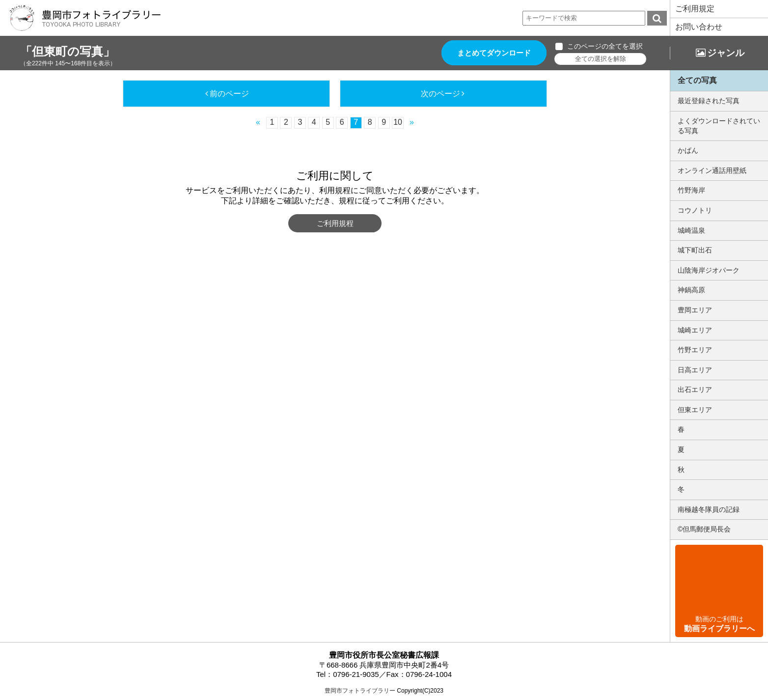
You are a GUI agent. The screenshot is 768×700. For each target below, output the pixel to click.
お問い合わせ (699, 27)
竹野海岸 (691, 190)
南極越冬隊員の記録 (709, 509)
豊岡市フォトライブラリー (360, 691)
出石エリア (695, 390)
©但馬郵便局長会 (704, 529)
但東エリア (695, 410)
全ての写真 (697, 80)
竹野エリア (695, 350)
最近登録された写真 (709, 101)
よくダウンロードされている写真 (719, 126)
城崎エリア (695, 330)
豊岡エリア (695, 310)
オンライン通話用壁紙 (712, 170)
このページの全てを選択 (605, 46)
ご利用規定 (695, 9)
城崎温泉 (691, 230)
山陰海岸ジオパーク (709, 270)
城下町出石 (695, 250)
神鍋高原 (691, 290)
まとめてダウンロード (494, 53)
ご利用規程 (335, 223)
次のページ (440, 94)
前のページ (229, 94)
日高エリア (695, 370)
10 (398, 122)
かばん (688, 150)
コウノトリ (695, 210)
